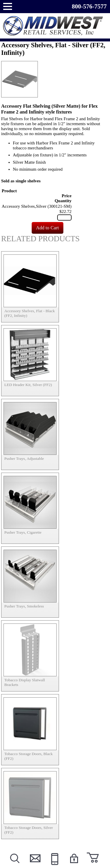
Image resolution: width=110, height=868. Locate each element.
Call (54, 866)
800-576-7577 (89, 6)
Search (15, 866)
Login (74, 866)
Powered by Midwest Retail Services (55, 26)
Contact (34, 866)
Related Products (40, 239)
